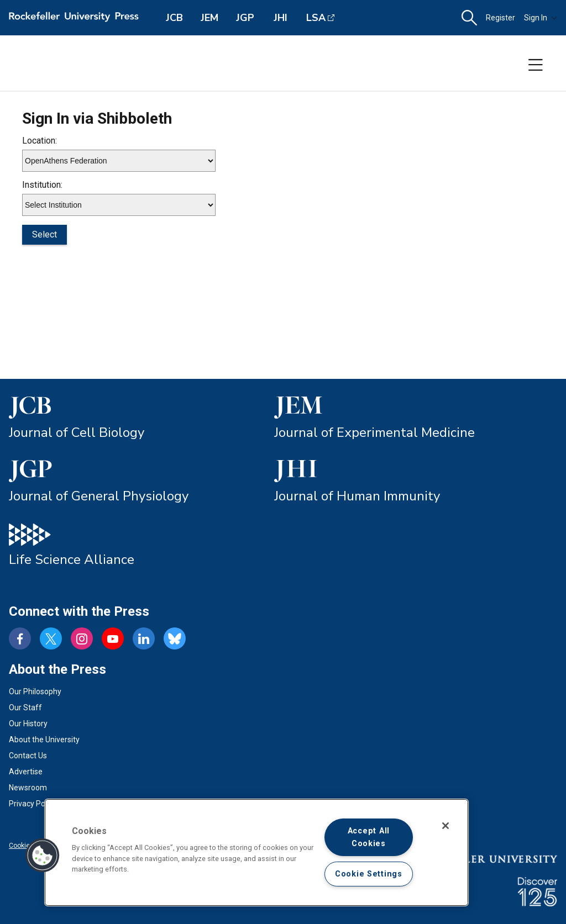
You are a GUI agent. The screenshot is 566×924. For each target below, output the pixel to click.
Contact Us (28, 756)
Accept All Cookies (369, 837)
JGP (245, 18)
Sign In (541, 18)
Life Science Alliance (72, 559)
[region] (256, 852)
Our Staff (25, 707)
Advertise (26, 772)
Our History (28, 724)
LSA (316, 18)
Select (44, 234)
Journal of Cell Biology (77, 432)
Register (501, 18)
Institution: (42, 185)
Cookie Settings (369, 874)
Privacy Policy (33, 804)
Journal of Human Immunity (357, 496)
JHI (281, 18)
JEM (209, 18)
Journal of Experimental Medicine (374, 432)
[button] (469, 18)
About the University (44, 740)
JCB (174, 18)
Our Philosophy (35, 691)
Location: (40, 141)
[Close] (446, 826)
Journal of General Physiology (99, 496)
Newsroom (28, 788)
